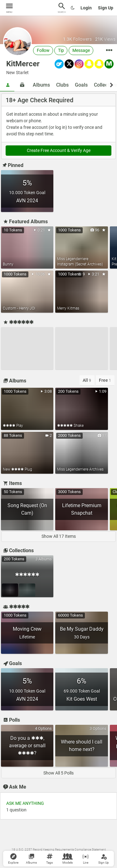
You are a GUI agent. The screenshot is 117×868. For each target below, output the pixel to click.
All (87, 380)
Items (12, 483)
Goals (81, 85)
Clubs (62, 85)
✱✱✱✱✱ (16, 607)
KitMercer (23, 64)
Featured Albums (25, 222)
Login (86, 8)
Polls (11, 720)
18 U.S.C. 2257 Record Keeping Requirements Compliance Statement (59, 849)
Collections (18, 550)
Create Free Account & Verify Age (59, 150)
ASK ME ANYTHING (25, 803)
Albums (41, 85)
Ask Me (14, 787)
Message (81, 50)
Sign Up (106, 8)
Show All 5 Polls (58, 773)
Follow (43, 50)
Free (105, 380)
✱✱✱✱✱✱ (18, 322)
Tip (61, 50)
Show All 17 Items (59, 536)
